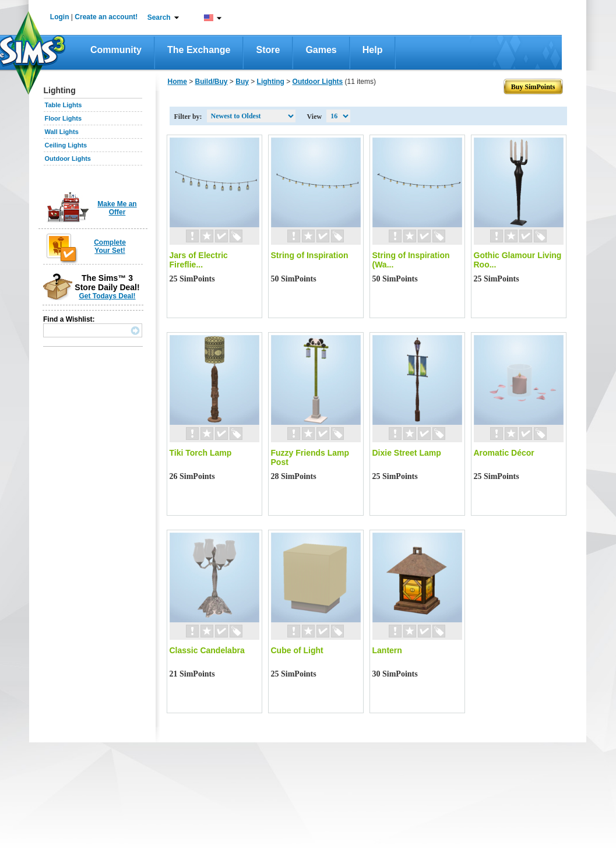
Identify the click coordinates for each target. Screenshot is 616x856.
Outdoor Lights (68, 158)
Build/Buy (212, 82)
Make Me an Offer (117, 208)
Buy (242, 82)
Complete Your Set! (110, 246)
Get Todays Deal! (107, 296)
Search (159, 17)
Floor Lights (64, 118)
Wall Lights (62, 132)
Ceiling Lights (66, 145)
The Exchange (199, 50)
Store (268, 50)
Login (60, 17)
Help (373, 50)
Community (116, 50)
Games (321, 50)
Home (177, 82)
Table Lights (64, 105)
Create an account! (106, 17)
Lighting (271, 82)
